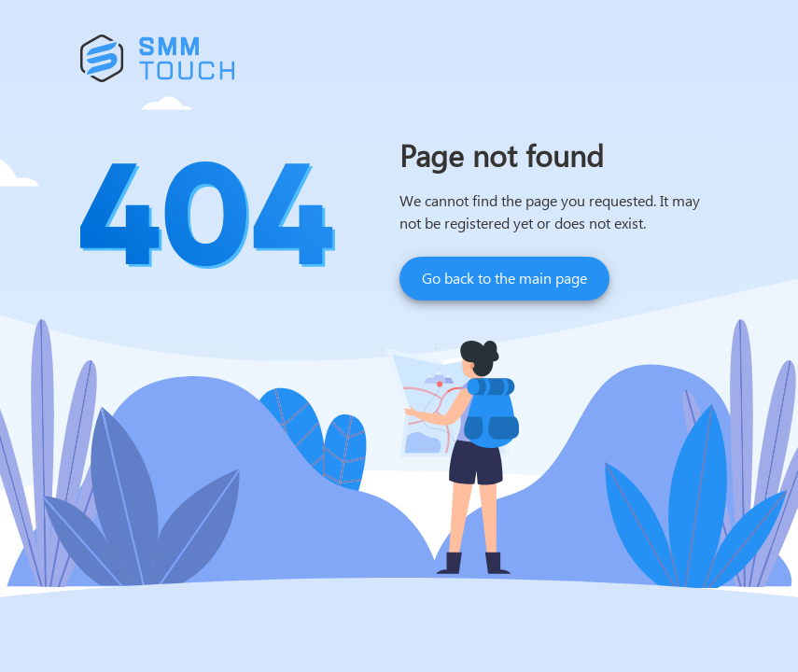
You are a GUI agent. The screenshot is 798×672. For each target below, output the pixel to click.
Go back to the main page (504, 278)
